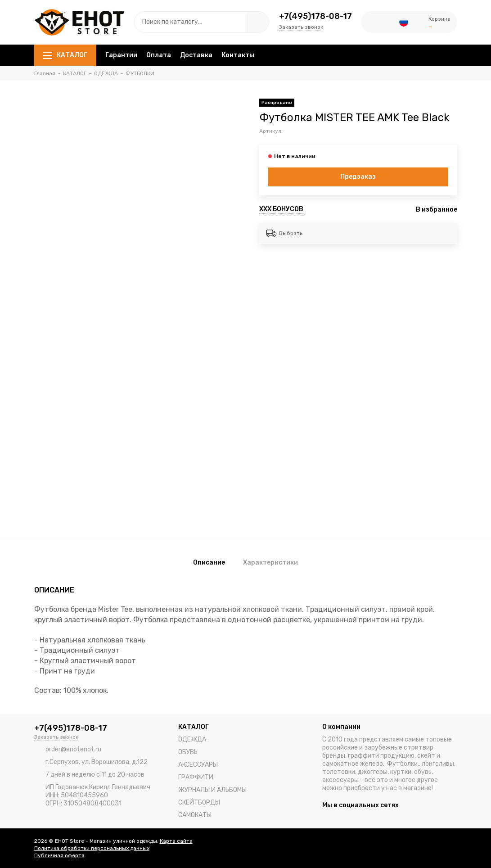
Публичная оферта (59, 855)
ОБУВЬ (188, 752)
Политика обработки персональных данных (92, 848)
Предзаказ (358, 177)
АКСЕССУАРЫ (198, 765)
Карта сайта (176, 841)
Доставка (196, 55)
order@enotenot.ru (73, 749)
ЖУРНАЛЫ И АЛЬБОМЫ (212, 790)
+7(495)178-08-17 (315, 16)
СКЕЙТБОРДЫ (199, 802)
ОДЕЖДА (192, 739)
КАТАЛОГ (65, 55)
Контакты (238, 55)
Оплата (159, 55)
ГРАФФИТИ (196, 777)
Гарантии (121, 55)
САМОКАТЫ (195, 815)
